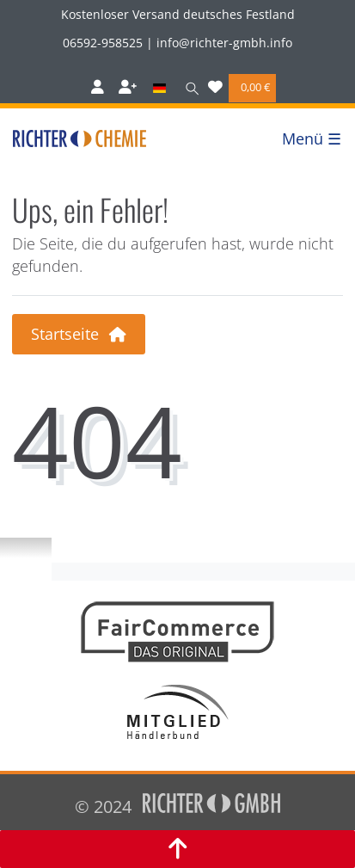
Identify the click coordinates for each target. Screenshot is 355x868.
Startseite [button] (79, 334)
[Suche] (189, 89)
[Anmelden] (98, 89)
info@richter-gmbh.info (224, 43)
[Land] (159, 89)
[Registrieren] (128, 89)
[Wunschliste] (215, 89)
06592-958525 (103, 43)
